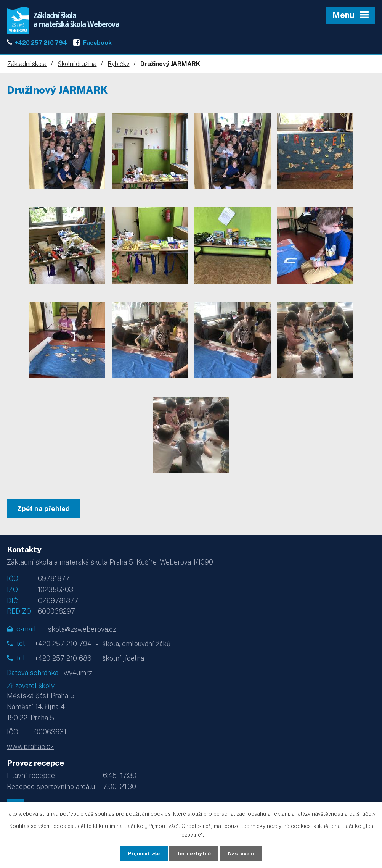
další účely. (363, 813)
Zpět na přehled (44, 511)
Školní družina (77, 66)
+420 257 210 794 (41, 45)
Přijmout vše (140, 853)
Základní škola (27, 66)
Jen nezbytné (194, 853)
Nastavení (245, 853)
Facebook (97, 45)
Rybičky (118, 66)
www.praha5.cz (30, 749)
